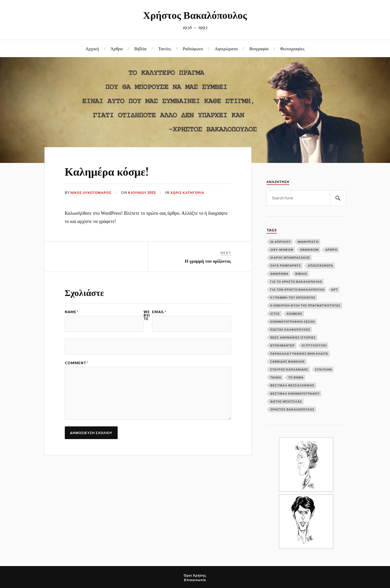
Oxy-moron (282, 250)
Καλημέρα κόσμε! (109, 171)
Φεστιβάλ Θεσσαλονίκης (292, 385)
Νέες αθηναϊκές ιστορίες (293, 337)
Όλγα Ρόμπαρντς (286, 265)
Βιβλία (140, 48)
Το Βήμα (296, 377)
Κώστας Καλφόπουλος (290, 329)
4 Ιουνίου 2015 (142, 193)
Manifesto (308, 242)
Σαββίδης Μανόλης (288, 361)
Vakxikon (309, 250)
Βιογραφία (259, 48)
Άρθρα (117, 48)
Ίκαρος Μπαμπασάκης (290, 257)
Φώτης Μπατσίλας (286, 401)
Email (159, 312)
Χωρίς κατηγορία (188, 193)
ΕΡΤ (335, 290)
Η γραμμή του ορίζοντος (208, 261)
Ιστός (275, 314)
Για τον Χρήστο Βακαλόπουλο (297, 290)
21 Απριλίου (281, 242)
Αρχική (92, 48)
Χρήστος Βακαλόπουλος (195, 15)
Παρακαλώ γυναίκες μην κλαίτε (299, 354)
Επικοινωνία (195, 580)
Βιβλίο (301, 274)
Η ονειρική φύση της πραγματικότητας (305, 305)
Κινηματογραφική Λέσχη (293, 322)
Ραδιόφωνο (193, 48)
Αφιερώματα (226, 48)
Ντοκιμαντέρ (283, 345)
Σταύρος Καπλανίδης (289, 369)
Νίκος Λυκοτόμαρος (91, 193)
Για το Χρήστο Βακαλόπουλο (296, 282)
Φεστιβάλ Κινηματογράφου (295, 393)
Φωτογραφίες (292, 48)
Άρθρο (331, 250)
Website (147, 315)
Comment (77, 363)
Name (72, 312)
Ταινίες (165, 48)
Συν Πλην (324, 369)
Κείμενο (295, 314)
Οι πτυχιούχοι (314, 345)
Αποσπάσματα (320, 265)
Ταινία (276, 377)
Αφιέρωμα (279, 274)
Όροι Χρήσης (195, 575)
